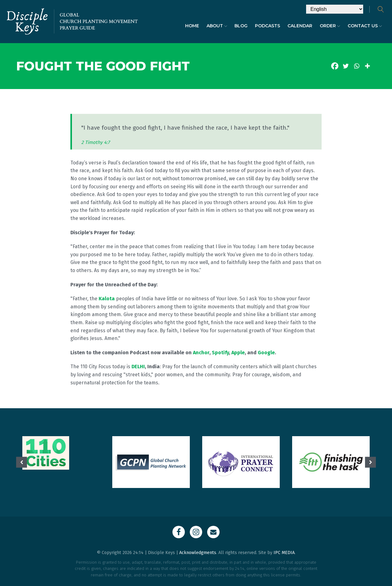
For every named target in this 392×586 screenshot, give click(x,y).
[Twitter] (346, 66)
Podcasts (267, 26)
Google (266, 353)
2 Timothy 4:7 (96, 142)
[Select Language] (335, 9)
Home (192, 26)
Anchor (201, 353)
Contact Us (365, 26)
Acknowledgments (198, 553)
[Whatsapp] (356, 66)
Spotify (220, 353)
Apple (238, 353)
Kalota (107, 299)
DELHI (138, 367)
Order (330, 26)
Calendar (300, 26)
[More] (367, 66)
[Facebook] (335, 66)
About (217, 26)
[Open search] (381, 9)
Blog (241, 26)
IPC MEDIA (284, 553)
